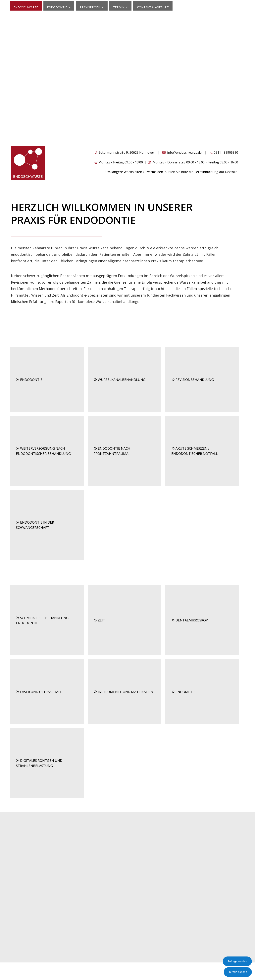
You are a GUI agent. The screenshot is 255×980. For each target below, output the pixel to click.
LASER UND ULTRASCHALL (39, 691)
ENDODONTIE (29, 379)
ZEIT (99, 620)
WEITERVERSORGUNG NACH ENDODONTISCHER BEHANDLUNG (43, 451)
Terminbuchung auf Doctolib (216, 172)
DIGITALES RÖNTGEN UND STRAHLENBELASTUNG (39, 763)
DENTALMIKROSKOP (190, 620)
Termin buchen (238, 972)
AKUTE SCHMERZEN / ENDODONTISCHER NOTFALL (195, 451)
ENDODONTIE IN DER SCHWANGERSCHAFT (35, 525)
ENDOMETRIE (184, 691)
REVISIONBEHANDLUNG (193, 379)
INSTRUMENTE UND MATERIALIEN (123, 691)
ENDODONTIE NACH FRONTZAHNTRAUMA (112, 451)
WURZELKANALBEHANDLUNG (120, 379)
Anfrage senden (237, 961)
